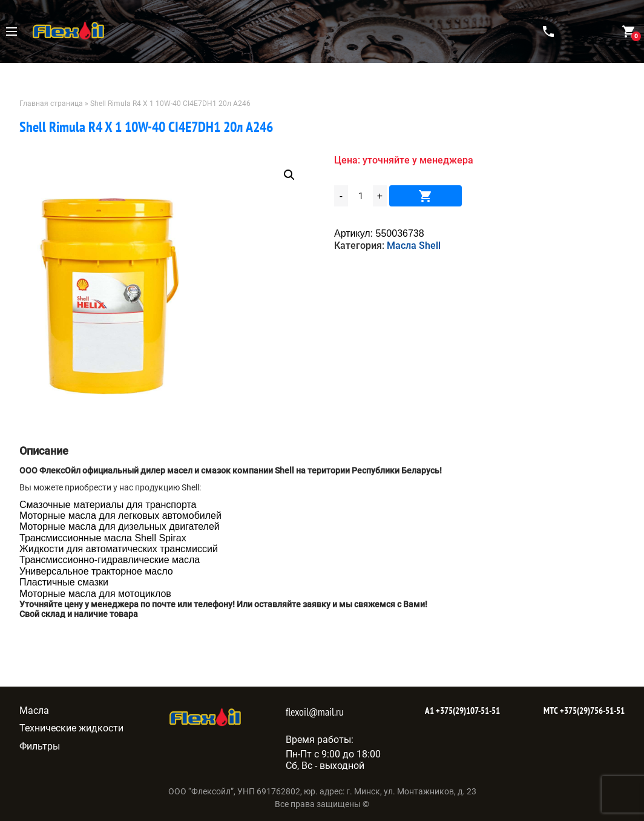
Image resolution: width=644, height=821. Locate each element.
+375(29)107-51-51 (467, 711)
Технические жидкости (71, 728)
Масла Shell (414, 246)
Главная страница (51, 104)
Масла (34, 711)
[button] (289, 175)
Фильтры (40, 746)
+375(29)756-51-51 (591, 711)
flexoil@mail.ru (315, 712)
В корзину (425, 196)
